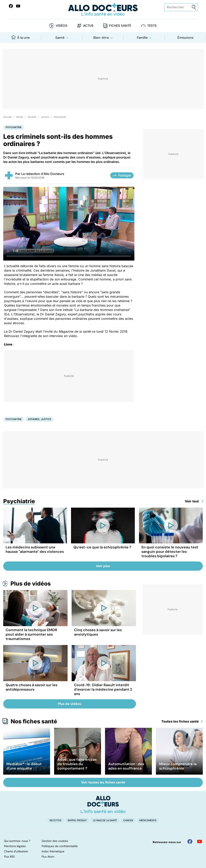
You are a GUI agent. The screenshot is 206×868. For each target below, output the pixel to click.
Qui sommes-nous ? (17, 841)
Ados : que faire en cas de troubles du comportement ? (77, 764)
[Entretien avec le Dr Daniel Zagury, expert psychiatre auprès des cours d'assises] (69, 224)
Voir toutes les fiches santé (103, 782)
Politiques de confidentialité (60, 846)
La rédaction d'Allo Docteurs (43, 174)
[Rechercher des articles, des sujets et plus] (181, 7)
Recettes (56, 820)
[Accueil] (103, 805)
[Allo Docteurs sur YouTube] (18, 6)
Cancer (128, 820)
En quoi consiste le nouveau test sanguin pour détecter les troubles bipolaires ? (170, 552)
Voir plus (103, 566)
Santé (60, 38)
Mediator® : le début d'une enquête (24, 766)
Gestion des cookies (55, 841)
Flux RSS (9, 857)
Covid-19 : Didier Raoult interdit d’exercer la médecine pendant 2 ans (103, 689)
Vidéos (62, 26)
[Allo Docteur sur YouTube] (200, 841)
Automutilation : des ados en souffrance (126, 766)
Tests (152, 26)
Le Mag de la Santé (105, 820)
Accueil (7, 117)
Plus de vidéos (31, 584)
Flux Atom (48, 857)
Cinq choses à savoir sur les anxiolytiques (98, 632)
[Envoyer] (194, 7)
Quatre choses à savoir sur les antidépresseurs (31, 687)
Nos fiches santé (34, 721)
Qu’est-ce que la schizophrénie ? (102, 547)
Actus (88, 26)
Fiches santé (120, 26)
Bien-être (101, 38)
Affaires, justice (40, 419)
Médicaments (148, 820)
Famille (142, 38)
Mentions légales (15, 846)
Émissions (185, 38)
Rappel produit (77, 820)
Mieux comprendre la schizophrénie (178, 766)
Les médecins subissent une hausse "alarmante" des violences (35, 549)
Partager (122, 175)
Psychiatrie (60, 117)
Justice (45, 117)
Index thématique (53, 851)
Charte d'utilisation (16, 851)
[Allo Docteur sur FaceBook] (11, 6)
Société (32, 117)
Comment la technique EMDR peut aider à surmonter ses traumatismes (31, 634)
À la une (21, 37)
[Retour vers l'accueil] (103, 10)
